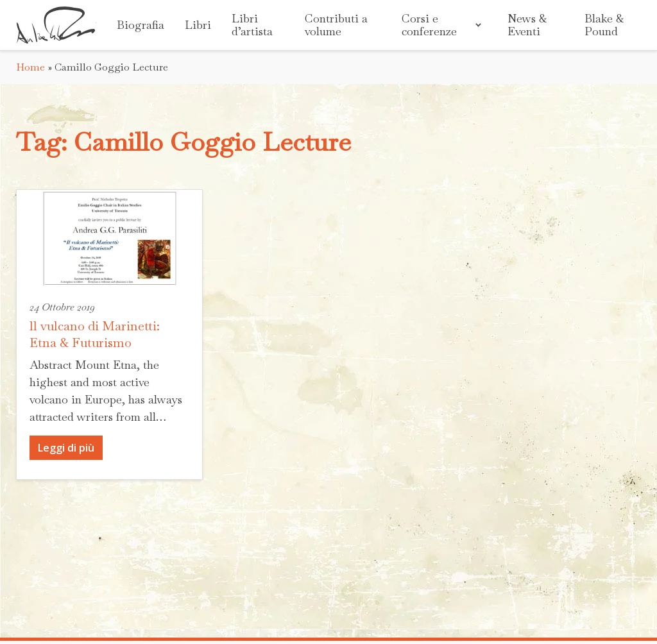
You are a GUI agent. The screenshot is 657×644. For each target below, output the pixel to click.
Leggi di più (66, 448)
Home (30, 67)
